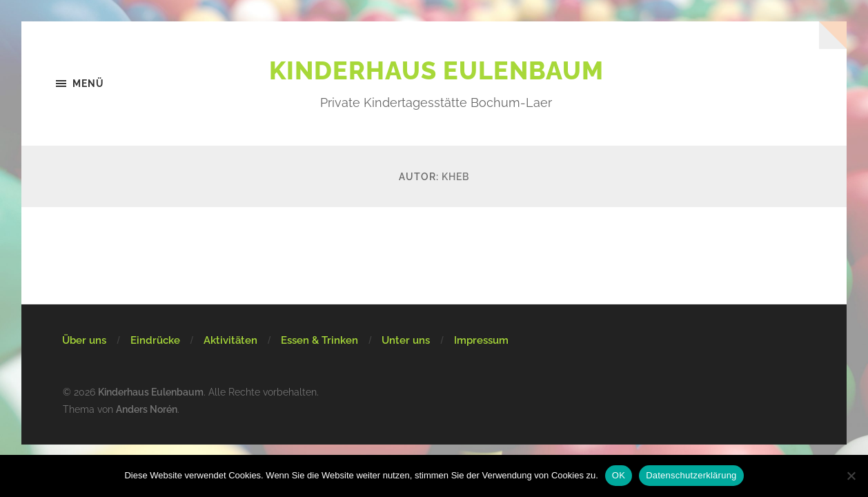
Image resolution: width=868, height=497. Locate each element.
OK (619, 475)
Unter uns (406, 340)
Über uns (84, 340)
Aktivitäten (230, 340)
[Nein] (851, 476)
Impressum (481, 340)
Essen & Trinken (319, 340)
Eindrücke (155, 340)
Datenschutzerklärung (691, 475)
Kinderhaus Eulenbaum (436, 70)
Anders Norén (147, 409)
